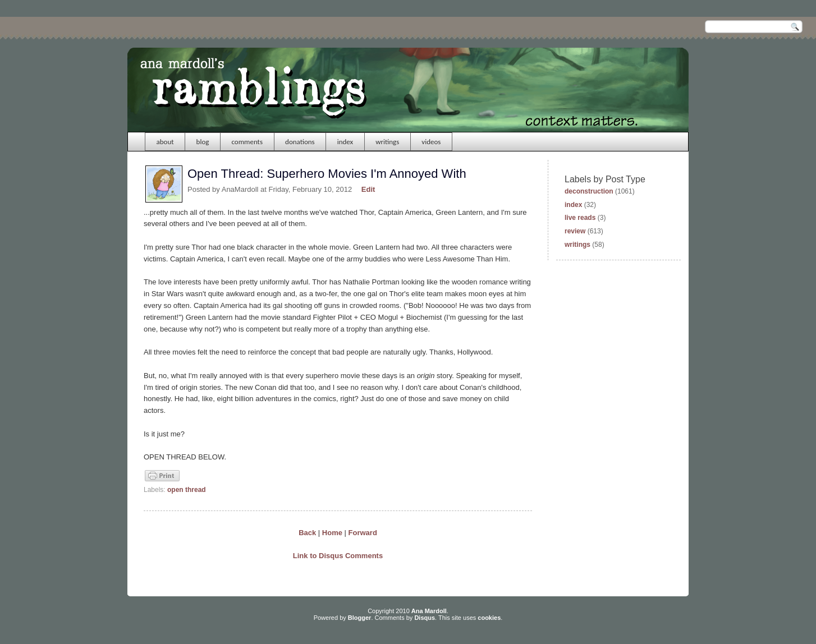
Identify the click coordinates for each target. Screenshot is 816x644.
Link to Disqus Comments (338, 556)
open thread (187, 490)
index (345, 142)
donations (300, 142)
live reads (580, 218)
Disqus (425, 618)
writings (387, 142)
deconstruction (589, 191)
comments (247, 142)
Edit (368, 189)
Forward (363, 533)
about (165, 142)
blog (203, 142)
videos (431, 142)
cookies (489, 618)
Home (332, 533)
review (575, 231)
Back (307, 533)
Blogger (360, 618)
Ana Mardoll (429, 611)
